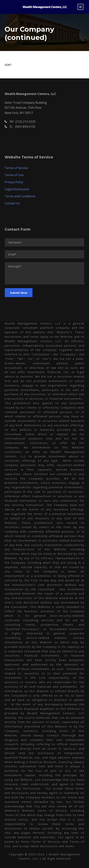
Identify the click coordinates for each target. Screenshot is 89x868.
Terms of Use (14, 175)
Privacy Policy (14, 182)
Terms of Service (16, 168)
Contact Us (12, 203)
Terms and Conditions (20, 196)
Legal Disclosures (17, 189)
